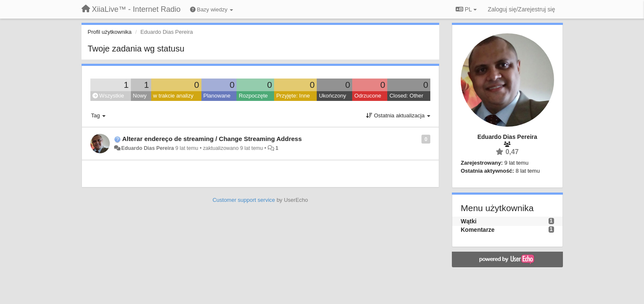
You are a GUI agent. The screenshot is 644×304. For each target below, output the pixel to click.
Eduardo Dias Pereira (148, 148)
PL (466, 9)
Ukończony (332, 96)
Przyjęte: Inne (293, 96)
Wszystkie (108, 96)
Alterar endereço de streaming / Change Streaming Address (212, 139)
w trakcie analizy (173, 96)
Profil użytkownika (110, 32)
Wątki (469, 221)
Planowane (217, 96)
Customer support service (244, 200)
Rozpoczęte (253, 96)
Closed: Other (406, 96)
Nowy (140, 96)
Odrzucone (368, 96)
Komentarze (478, 230)
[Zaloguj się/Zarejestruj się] (522, 9)
